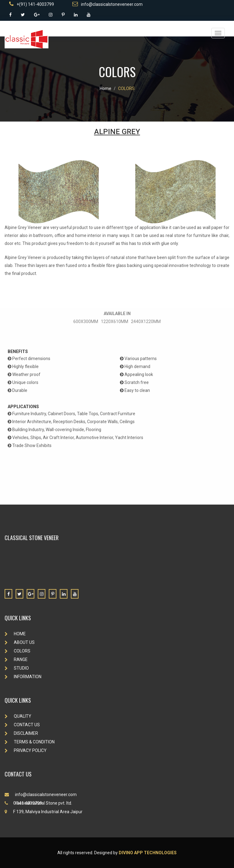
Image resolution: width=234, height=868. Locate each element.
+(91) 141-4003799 (32, 4)
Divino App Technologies (148, 853)
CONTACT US (22, 725)
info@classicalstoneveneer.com (107, 4)
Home (105, 88)
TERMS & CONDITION (30, 742)
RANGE (16, 659)
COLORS (126, 88)
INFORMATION (23, 677)
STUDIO (17, 668)
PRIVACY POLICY (26, 750)
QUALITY (18, 716)
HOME (15, 634)
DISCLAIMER (21, 733)
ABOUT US (20, 642)
